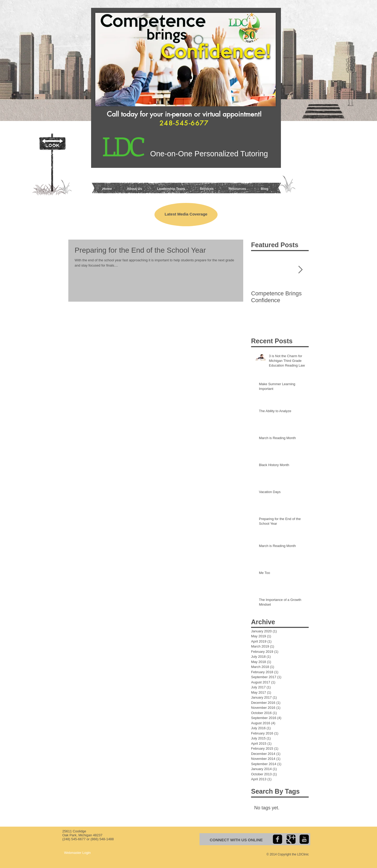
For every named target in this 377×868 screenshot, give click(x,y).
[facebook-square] (278, 839)
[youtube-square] (304, 839)
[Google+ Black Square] (291, 839)
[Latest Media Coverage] (186, 215)
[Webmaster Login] (77, 853)
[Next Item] (300, 270)
